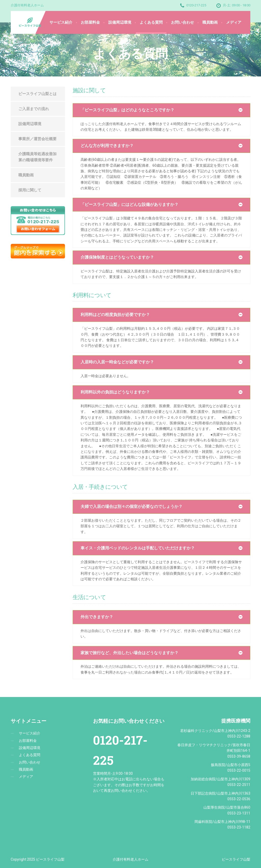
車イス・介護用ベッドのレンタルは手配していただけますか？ (138, 548)
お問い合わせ (182, 22)
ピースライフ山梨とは (37, 94)
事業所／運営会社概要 (37, 139)
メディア (234, 22)
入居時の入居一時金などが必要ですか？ (117, 362)
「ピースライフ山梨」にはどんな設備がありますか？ (129, 205)
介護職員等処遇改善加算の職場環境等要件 (37, 157)
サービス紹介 (61, 22)
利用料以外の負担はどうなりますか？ (115, 392)
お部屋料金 (90, 22)
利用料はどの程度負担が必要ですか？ (115, 315)
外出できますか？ (97, 617)
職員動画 (210, 22)
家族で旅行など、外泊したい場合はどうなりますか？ (129, 653)
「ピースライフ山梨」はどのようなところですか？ (127, 110)
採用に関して (30, 190)
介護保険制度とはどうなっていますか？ (117, 257)
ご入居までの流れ (34, 109)
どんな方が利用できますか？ (107, 146)
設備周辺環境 (120, 22)
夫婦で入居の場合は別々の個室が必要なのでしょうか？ (132, 507)
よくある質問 (151, 22)
